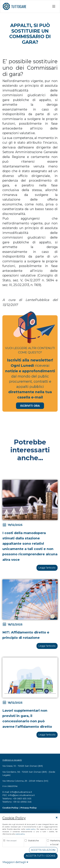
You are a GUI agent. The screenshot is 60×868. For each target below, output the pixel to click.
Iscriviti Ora (30, 406)
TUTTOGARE (14, 6)
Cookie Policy (10, 808)
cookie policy (31, 829)
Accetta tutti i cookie (41, 856)
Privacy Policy (29, 808)
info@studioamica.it (21, 792)
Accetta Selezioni (43, 850)
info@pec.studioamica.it (21, 795)
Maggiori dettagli (15, 862)
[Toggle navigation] (54, 6)
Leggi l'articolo (47, 568)
